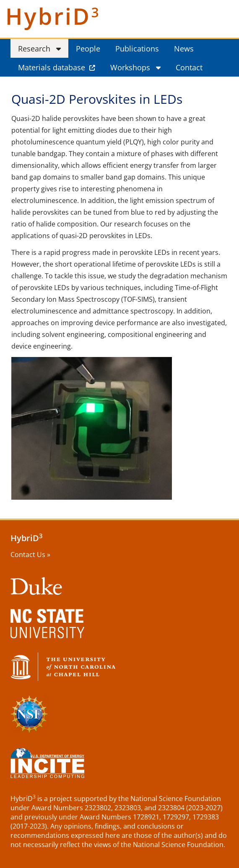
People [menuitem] (88, 49)
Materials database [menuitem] (52, 67)
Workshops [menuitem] (130, 67)
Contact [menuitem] (189, 67)
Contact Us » (30, 555)
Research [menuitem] (34, 49)
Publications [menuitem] (137, 49)
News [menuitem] (184, 49)
